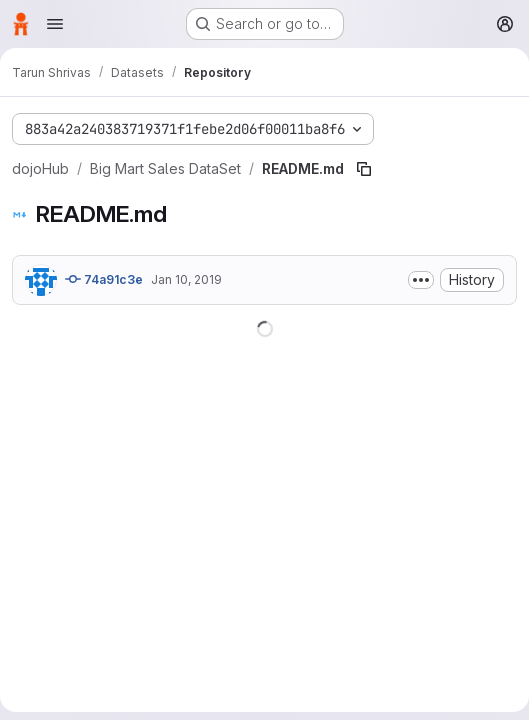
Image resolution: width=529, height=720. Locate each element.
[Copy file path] (364, 169)
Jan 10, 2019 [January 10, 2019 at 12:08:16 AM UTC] (186, 279)
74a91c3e (104, 279)
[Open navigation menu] (55, 24)
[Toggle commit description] (421, 280)
